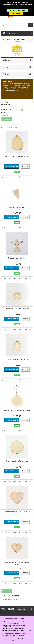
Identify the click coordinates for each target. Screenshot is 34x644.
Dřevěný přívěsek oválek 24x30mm (17, 309)
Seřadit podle (5, 109)
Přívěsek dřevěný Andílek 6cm (17, 258)
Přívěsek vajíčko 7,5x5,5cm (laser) (17, 157)
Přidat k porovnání (25, 177)
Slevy (6, 67)
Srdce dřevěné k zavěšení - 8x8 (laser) (17, 512)
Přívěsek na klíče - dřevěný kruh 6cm (17, 410)
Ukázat (3, 113)
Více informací (17, 8)
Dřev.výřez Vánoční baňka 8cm (17, 461)
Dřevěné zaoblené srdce (17, 207)
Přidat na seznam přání (10, 177)
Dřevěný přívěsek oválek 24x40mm (17, 360)
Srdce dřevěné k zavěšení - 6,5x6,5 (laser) (17, 564)
